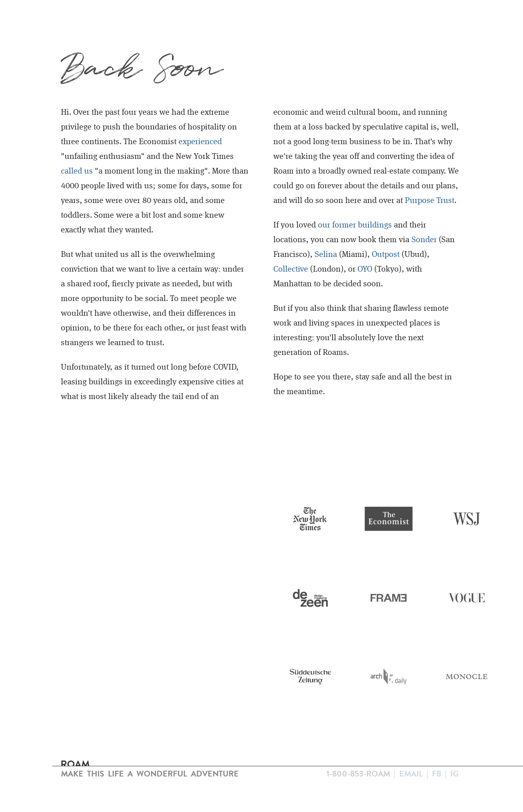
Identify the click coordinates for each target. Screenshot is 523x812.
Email (411, 774)
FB (437, 774)
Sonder (424, 240)
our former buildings (355, 225)
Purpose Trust (430, 201)
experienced (200, 142)
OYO (365, 270)
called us (77, 172)
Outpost (386, 255)
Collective (291, 270)
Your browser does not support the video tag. (131, 524)
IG (454, 774)
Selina (326, 255)
